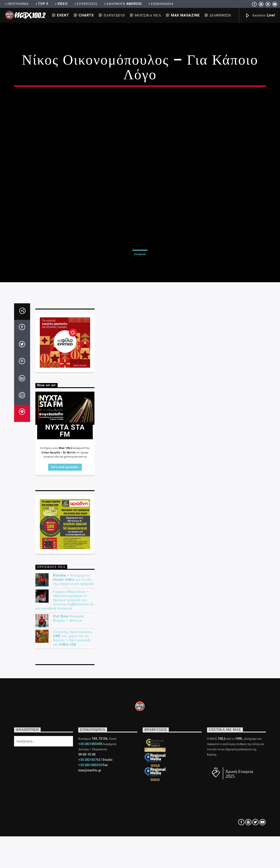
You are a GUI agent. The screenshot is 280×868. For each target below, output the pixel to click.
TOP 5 (41, 4)
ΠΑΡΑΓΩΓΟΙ (114, 15)
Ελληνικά (140, 325)
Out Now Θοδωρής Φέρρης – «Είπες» (68, 775)
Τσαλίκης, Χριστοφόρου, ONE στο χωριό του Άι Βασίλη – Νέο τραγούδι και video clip (73, 795)
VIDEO (61, 4)
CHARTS (86, 15)
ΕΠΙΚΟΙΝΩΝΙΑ (161, 4)
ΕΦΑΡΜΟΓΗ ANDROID (122, 4)
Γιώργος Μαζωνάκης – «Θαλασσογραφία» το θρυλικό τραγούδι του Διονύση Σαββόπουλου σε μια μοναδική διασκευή (65, 757)
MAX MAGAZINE (185, 15)
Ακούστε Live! (260, 16)
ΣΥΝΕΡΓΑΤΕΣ (86, 4)
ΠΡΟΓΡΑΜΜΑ (16, 4)
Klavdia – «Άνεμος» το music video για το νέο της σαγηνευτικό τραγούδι (74, 737)
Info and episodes (65, 624)
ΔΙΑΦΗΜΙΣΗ (220, 15)
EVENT (63, 15)
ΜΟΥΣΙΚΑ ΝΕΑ (148, 15)
